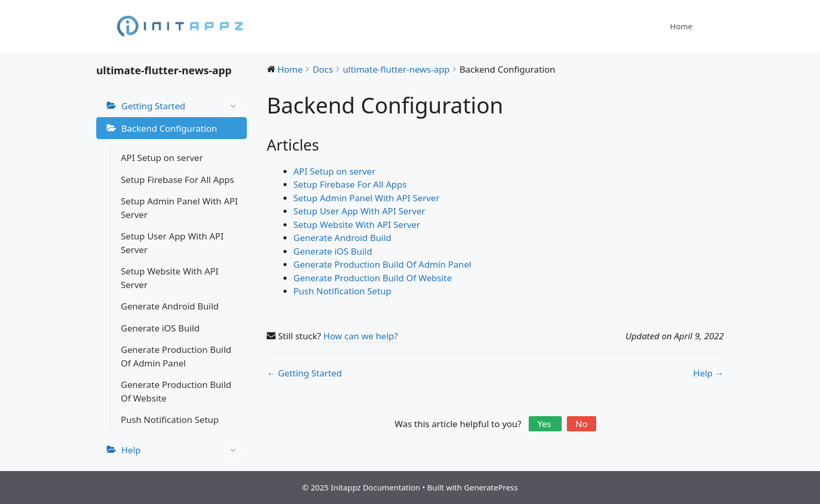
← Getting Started (304, 373)
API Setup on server (162, 158)
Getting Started (181, 106)
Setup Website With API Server (170, 278)
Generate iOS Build (160, 328)
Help (181, 450)
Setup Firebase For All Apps (178, 180)
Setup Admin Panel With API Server (179, 208)
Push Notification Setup (170, 420)
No (581, 424)
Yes (545, 424)
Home (681, 26)
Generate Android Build (170, 306)
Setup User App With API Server (172, 243)
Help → (709, 373)
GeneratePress (491, 487)
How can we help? (361, 336)
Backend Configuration (169, 128)
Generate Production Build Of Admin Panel (176, 356)
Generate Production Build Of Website (176, 391)
